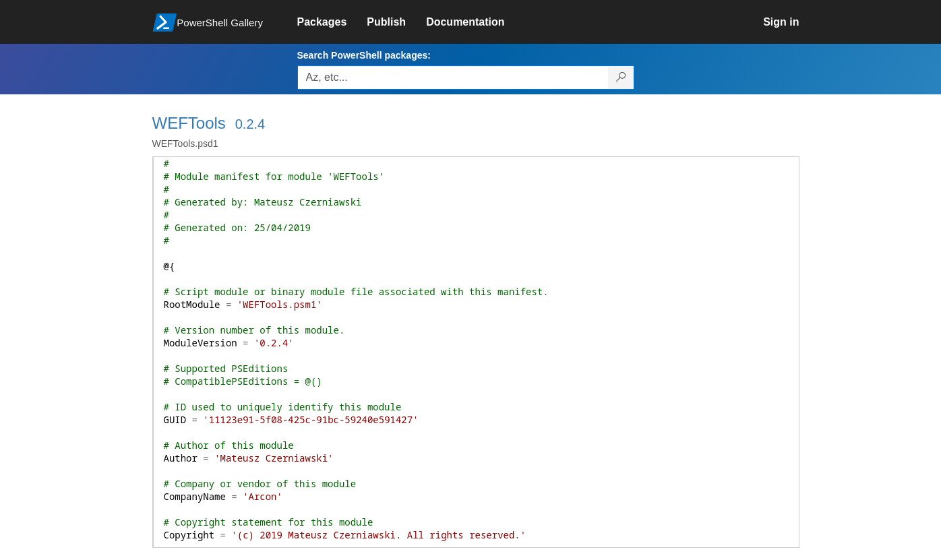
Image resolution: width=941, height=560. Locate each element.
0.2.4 (250, 124)
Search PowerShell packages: (364, 55)
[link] (332, 22)
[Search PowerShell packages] (621, 77)
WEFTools (189, 123)
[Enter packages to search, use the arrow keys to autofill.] (453, 77)
